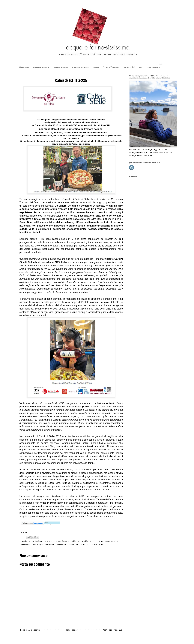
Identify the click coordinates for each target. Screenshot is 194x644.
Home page (24, 67)
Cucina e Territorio (111, 67)
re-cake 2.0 (129, 67)
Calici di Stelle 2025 (82, 541)
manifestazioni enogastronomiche (37, 545)
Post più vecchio (112, 630)
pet (140, 67)
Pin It (24, 533)
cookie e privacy (153, 67)
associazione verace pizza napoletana (49, 541)
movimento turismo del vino (71, 545)
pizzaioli (92, 545)
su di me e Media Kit (42, 67)
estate (114, 541)
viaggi (96, 67)
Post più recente (30, 630)
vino (101, 545)
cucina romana (61, 67)
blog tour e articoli (81, 67)
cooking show (102, 541)
